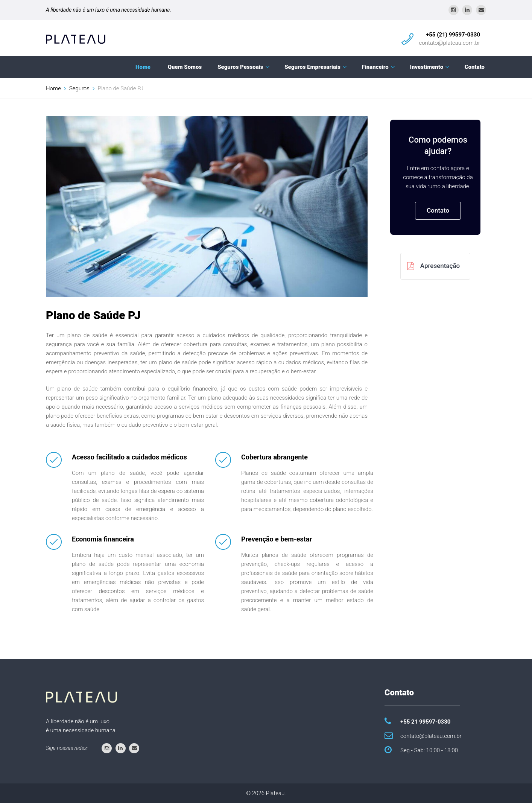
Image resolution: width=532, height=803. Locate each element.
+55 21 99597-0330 (425, 722)
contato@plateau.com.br (449, 43)
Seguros (79, 88)
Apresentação (433, 266)
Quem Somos (185, 67)
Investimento (426, 67)
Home (143, 67)
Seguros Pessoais (240, 67)
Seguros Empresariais (312, 67)
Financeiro (375, 67)
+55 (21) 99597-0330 (453, 35)
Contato (475, 67)
